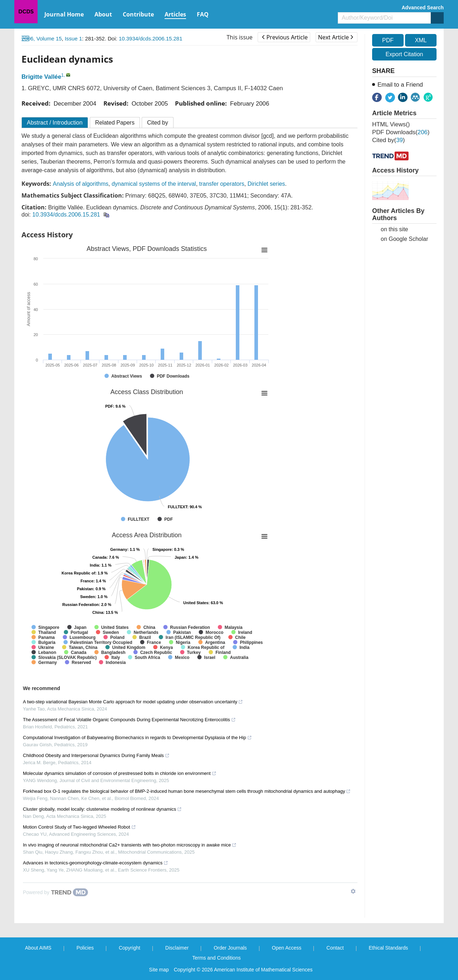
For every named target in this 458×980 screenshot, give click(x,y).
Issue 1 (73, 38)
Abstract (55, 123)
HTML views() (391, 124)
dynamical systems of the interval (154, 184)
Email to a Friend (400, 85)
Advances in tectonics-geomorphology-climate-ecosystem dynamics (96, 863)
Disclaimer (177, 948)
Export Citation (405, 54)
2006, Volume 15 (42, 38)
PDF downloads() (401, 132)
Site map (159, 970)
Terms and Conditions (216, 958)
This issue (240, 37)
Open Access (287, 948)
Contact (335, 948)
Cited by (158, 123)
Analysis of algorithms (81, 184)
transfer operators (222, 184)
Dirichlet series (266, 184)
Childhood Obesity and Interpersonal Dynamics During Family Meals (96, 755)
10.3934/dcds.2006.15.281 (151, 38)
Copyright (130, 948)
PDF (388, 40)
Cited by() (388, 140)
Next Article (336, 37)
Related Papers (115, 123)
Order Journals (230, 948)
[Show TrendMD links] (353, 891)
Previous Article (285, 37)
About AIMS (38, 948)
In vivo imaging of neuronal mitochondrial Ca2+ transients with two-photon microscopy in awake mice (130, 845)
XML (421, 40)
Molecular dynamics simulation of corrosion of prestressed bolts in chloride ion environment (120, 773)
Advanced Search (423, 8)
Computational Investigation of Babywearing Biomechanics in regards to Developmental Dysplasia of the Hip (137, 738)
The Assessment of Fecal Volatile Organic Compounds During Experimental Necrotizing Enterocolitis (129, 720)
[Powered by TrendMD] (55, 892)
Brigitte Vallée (41, 77)
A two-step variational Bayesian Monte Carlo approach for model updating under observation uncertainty (133, 702)
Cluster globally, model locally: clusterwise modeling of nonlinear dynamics (102, 809)
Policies (85, 948)
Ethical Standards (389, 948)
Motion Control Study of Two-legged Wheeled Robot (79, 827)
